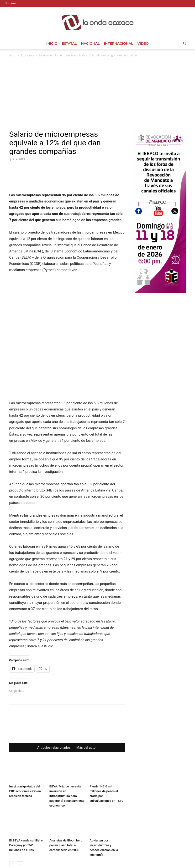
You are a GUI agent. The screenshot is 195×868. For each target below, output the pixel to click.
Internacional (119, 44)
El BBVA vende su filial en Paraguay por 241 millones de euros (27, 816)
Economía (28, 55)
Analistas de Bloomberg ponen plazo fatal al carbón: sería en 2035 (66, 816)
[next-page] (20, 835)
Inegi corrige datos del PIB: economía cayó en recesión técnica (25, 762)
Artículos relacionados (54, 719)
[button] (184, 44)
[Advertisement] (98, 94)
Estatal (69, 44)
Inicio (52, 44)
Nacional (90, 44)
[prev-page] (12, 835)
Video (143, 44)
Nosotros (10, 3)
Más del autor (87, 719)
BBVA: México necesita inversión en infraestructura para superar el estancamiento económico (67, 767)
